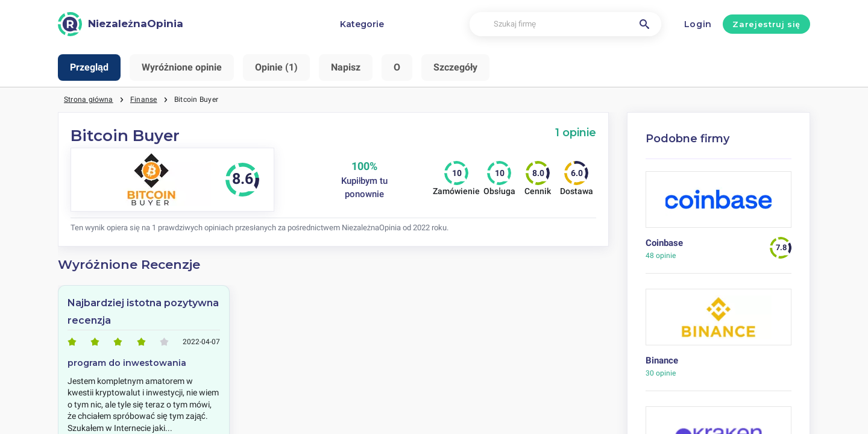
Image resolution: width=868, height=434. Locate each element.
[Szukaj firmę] (565, 24)
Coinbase (664, 243)
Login (698, 24)
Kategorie (362, 24)
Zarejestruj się (766, 24)
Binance (662, 360)
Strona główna (89, 99)
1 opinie (576, 132)
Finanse (144, 99)
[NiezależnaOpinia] (121, 24)
